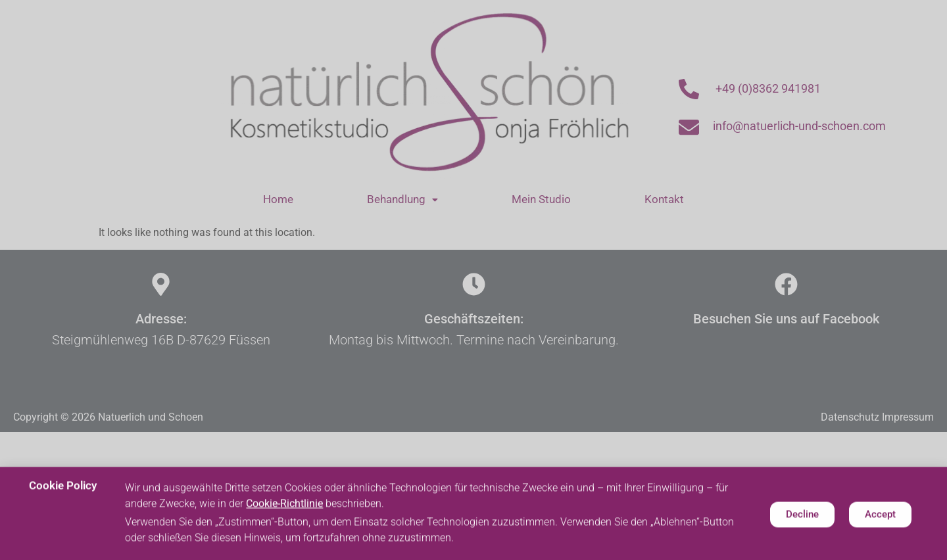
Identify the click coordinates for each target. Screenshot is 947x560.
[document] (473, 280)
